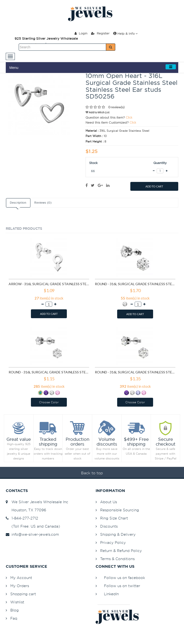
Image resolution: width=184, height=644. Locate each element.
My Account (21, 578)
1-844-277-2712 (22, 518)
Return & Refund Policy (121, 551)
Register (100, 33)
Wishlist (17, 602)
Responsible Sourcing (120, 510)
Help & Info (125, 33)
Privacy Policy (113, 543)
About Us (109, 502)
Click (129, 117)
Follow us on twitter (122, 586)
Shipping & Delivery (118, 534)
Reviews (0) (43, 203)
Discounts (109, 526)
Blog (14, 610)
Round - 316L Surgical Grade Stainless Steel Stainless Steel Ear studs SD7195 (49, 372)
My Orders (20, 586)
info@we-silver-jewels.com (32, 534)
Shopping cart (23, 594)
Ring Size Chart (114, 518)
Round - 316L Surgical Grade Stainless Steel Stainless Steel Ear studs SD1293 (135, 284)
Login (81, 33)
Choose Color (49, 402)
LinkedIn (111, 594)
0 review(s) (116, 107)
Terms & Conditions (117, 559)
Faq (14, 618)
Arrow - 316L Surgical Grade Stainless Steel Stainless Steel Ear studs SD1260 (49, 284)
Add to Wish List (98, 112)
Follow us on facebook (124, 578)
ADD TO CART (154, 186)
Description (18, 203)
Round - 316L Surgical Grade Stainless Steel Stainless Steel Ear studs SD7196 (135, 372)
